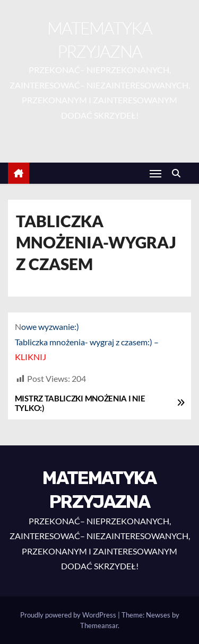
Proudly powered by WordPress (69, 615)
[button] (179, 173)
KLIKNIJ (31, 357)
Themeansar (99, 625)
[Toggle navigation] (155, 173)
